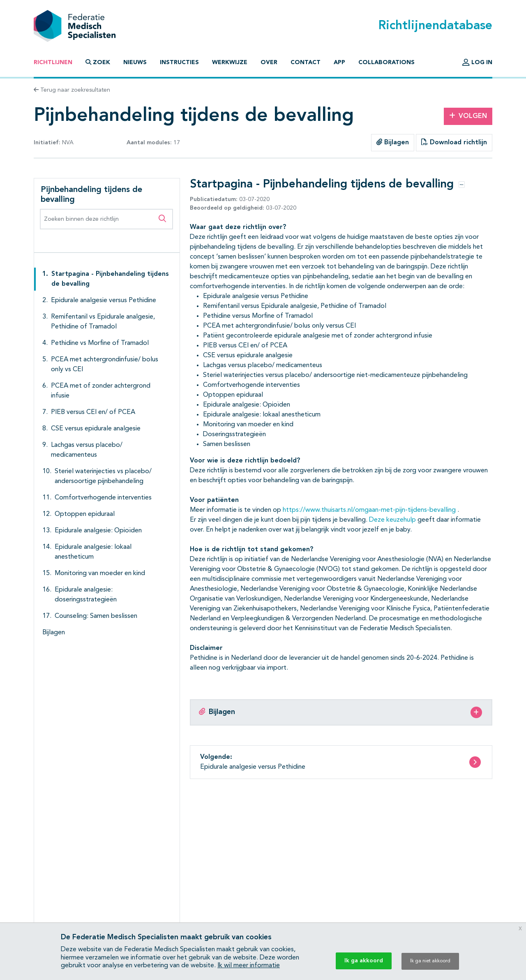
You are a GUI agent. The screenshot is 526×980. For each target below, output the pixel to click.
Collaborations (386, 62)
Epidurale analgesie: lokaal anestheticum (93, 552)
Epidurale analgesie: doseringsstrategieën (86, 595)
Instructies (179, 62)
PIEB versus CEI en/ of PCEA (93, 412)
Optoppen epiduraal (85, 514)
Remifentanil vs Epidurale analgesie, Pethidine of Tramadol (103, 322)
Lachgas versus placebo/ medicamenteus (87, 450)
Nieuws (135, 62)
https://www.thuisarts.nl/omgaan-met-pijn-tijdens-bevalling (369, 510)
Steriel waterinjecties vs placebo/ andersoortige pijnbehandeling (103, 476)
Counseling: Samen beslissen (96, 616)
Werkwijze (230, 62)
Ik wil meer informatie (249, 966)
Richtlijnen (53, 62)
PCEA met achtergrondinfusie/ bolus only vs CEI (105, 365)
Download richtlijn (454, 142)
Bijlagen (393, 142)
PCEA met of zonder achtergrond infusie (101, 391)
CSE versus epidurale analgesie (96, 429)
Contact (306, 62)
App (339, 62)
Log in (477, 62)
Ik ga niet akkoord (430, 961)
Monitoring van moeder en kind (100, 573)
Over (269, 62)
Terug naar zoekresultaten (72, 90)
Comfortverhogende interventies (103, 498)
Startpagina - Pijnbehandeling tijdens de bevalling (110, 279)
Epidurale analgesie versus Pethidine (104, 300)
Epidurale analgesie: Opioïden (98, 531)
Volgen (468, 116)
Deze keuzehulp (392, 520)
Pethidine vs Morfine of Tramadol (100, 343)
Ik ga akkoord (364, 961)
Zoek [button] (98, 62)
